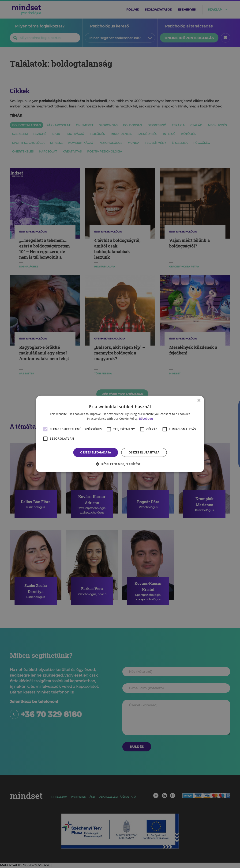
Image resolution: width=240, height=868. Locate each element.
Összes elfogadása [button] (96, 452)
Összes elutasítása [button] (144, 452)
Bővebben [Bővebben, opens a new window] (146, 419)
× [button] (199, 401)
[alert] (120, 434)
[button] (120, 464)
